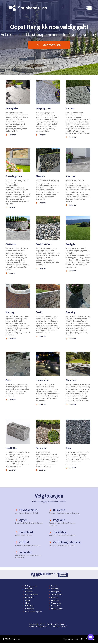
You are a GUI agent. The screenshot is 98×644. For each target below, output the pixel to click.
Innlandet (25, 552)
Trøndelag (60, 532)
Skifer (9, 380)
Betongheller (12, 108)
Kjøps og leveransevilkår (73, 639)
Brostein (70, 108)
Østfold (24, 542)
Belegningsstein (44, 108)
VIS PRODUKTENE (49, 45)
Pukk (68, 448)
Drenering (71, 312)
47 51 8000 (60, 624)
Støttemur (11, 244)
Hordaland (26, 532)
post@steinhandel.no (38, 626)
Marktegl (10, 312)
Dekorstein (41, 448)
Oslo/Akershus (28, 510)
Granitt (39, 312)
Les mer (12, 135)
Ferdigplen (71, 244)
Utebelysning (42, 380)
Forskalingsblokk (14, 176)
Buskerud (59, 510)
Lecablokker (12, 448)
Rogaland (59, 520)
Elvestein (40, 176)
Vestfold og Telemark (67, 542)
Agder (23, 520)
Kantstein (71, 176)
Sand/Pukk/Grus (44, 244)
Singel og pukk (57, 594)
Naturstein (71, 380)
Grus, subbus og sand (34, 612)
